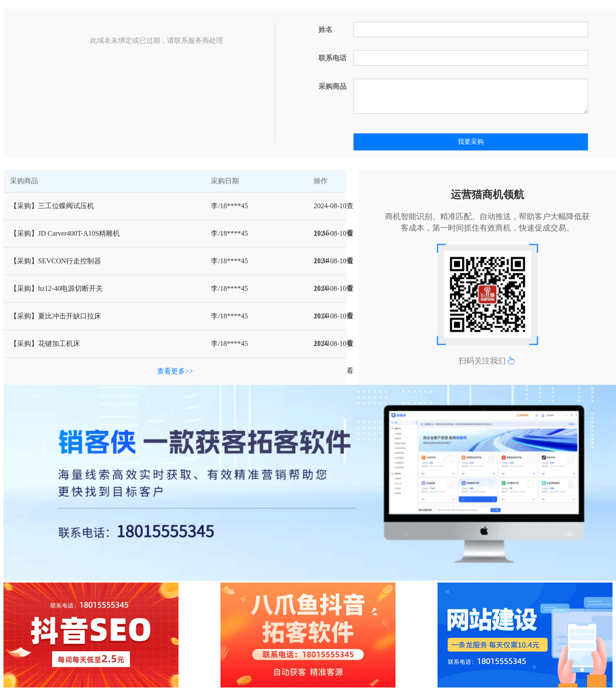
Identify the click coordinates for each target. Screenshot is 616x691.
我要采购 (471, 142)
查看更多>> (175, 371)
